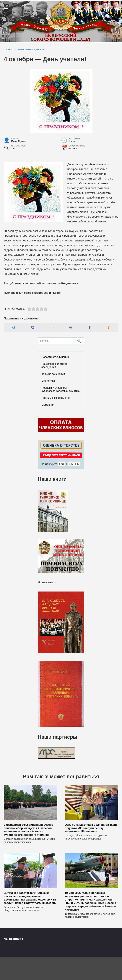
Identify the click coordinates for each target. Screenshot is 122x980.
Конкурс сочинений (53, 374)
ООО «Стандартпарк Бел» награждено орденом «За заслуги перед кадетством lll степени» (91, 828)
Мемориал (48, 405)
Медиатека (48, 381)
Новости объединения (55, 357)
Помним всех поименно (56, 398)
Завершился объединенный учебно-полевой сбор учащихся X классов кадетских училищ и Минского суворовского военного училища (29, 830)
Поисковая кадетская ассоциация (55, 365)
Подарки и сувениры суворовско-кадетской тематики (61, 389)
